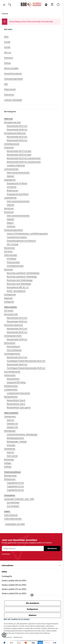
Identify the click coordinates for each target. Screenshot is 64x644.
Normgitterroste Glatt (12, 122)
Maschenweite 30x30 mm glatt (19, 155)
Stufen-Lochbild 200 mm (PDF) (14, 581)
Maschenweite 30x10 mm (17, 126)
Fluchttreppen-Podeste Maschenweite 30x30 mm (26, 368)
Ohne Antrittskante (14, 350)
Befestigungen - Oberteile (17, 442)
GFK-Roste (8, 251)
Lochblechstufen (11, 390)
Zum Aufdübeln (13, 506)
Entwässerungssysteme (13, 230)
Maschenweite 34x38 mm (17, 339)
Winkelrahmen (10, 479)
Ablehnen (33, 615)
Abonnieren (52, 548)
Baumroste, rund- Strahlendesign (20, 280)
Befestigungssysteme (15, 438)
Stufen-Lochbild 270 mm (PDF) (14, 589)
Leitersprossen (10, 416)
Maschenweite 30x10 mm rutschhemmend (24, 158)
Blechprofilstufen (11, 397)
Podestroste (9, 147)
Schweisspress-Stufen (13, 336)
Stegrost (10, 223)
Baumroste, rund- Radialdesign (19, 284)
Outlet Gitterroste (11, 515)
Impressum (8, 637)
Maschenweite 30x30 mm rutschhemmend (24, 162)
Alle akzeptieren (32, 603)
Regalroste (8, 298)
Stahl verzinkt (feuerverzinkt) (18, 173)
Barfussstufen (10, 343)
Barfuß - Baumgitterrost (16, 291)
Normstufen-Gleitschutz (13, 325)
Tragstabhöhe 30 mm (15, 490)
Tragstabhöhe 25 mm (15, 486)
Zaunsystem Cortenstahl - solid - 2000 (19, 499)
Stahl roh (10, 420)
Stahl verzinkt (12, 456)
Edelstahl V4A (12, 427)
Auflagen (8, 463)
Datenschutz (18, 637)
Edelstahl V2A (12, 424)
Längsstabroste (10, 198)
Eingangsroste (10, 180)
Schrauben (11, 445)
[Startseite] (31, 4)
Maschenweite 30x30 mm (17, 130)
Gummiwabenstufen (12, 372)
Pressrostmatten (13, 262)
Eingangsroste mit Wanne (17, 183)
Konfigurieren (33, 609)
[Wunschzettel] (52, 4)
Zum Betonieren (13, 503)
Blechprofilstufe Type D (16, 404)
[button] (4, 5)
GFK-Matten (12, 259)
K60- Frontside (13, 244)
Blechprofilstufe (13, 379)
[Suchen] (10, 4)
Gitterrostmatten (11, 255)
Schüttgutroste (10, 294)
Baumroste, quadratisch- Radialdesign (22, 277)
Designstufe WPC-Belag (16, 382)
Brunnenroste (9, 248)
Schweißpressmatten (15, 266)
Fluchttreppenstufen (12, 354)
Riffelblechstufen (11, 386)
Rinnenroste (9, 212)
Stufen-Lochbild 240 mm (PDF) (14, 585)
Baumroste (8, 269)
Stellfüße (8, 467)
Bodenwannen (12, 190)
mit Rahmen (12, 187)
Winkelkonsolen (10, 476)
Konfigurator (9, 302)
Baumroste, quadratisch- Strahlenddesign (23, 273)
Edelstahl (10, 176)
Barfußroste (9, 208)
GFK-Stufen (9, 311)
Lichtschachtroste (11, 169)
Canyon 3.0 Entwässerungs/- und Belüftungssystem (27, 234)
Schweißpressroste (12, 144)
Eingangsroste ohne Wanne (18, 194)
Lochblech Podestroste (16, 165)
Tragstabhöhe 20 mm (15, 483)
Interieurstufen (10, 375)
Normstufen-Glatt (11, 314)
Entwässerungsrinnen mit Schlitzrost (21, 241)
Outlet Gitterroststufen (13, 519)
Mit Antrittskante (13, 346)
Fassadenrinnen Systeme (17, 237)
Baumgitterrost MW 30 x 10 (18, 287)
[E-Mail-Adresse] (23, 549)
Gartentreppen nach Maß (15, 524)
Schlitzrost (11, 226)
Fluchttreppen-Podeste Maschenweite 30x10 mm (26, 361)
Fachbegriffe (7, 576)
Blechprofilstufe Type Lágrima (19, 407)
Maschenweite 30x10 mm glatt (19, 151)
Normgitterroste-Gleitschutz (15, 133)
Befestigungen (10, 431)
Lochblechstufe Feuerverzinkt (18, 393)
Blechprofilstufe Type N (16, 400)
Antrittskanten (10, 449)
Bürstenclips (9, 459)
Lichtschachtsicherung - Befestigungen (22, 434)
